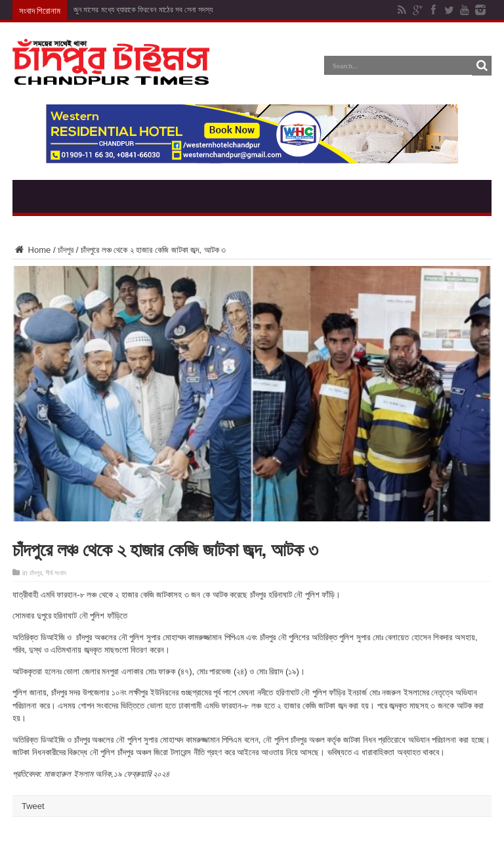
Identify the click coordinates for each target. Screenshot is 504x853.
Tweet (33, 806)
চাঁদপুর (66, 250)
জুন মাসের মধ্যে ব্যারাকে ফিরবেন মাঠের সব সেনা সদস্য (143, 10)
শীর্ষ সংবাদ (56, 573)
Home (31, 250)
